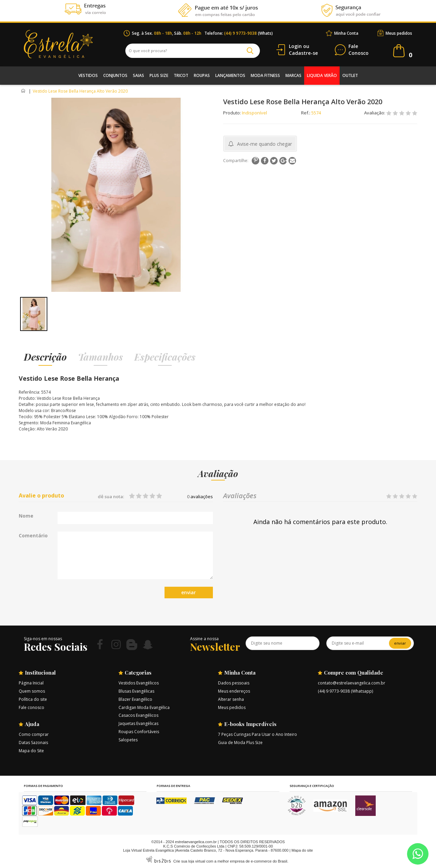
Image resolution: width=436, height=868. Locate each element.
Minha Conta (346, 33)
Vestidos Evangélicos (139, 683)
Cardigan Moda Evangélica (144, 707)
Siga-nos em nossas (43, 639)
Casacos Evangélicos (138, 715)
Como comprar (34, 734)
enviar (189, 592)
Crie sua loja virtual (189, 861)
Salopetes (128, 740)
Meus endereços (234, 691)
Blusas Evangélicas (136, 691)
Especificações (165, 357)
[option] (34, 314)
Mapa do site (302, 850)
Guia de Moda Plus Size (240, 743)
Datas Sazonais (33, 743)
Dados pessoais (234, 683)
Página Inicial (31, 683)
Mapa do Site (31, 751)
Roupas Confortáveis (139, 732)
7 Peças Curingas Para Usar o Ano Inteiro (258, 734)
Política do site (33, 699)
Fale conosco (32, 707)
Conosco (359, 50)
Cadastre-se (303, 53)
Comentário (33, 536)
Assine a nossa (204, 639)
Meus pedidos (399, 33)
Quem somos (32, 691)
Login (295, 46)
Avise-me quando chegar (264, 144)
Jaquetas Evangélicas (138, 723)
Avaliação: (375, 113)
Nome (26, 516)
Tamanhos (100, 357)
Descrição (45, 357)
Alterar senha (231, 699)
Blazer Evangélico (135, 699)
